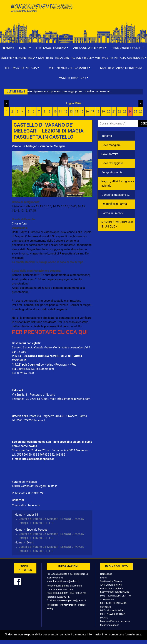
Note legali (53, 605)
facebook (40, 420)
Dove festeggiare (112, 163)
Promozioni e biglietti (112, 588)
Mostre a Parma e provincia (121, 68)
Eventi (104, 578)
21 (114, 112)
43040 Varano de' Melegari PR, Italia (35, 486)
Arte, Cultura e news (111, 585)
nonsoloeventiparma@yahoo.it (63, 581)
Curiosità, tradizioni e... (116, 195)
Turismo (107, 136)
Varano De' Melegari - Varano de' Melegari (38, 146)
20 (109, 112)
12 (66, 112)
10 (55, 112)
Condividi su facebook (26, 505)
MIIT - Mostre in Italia (112, 610)
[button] (25, 48)
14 (76, 112)
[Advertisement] (106, 14)
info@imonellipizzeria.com (73, 399)
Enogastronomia (112, 172)
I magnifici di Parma (114, 204)
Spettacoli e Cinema (111, 581)
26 (141, 112)
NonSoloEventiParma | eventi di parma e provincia (41, 10)
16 (87, 112)
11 (60, 112)
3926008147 (63, 597)
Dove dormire (110, 154)
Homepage (106, 574)
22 (119, 112)
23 (125, 112)
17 (93, 112)
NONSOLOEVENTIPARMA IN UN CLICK (118, 224)
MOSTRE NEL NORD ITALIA (115, 592)
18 (98, 112)
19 (103, 112)
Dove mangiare (111, 145)
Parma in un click (113, 213)
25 (135, 112)
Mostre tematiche (110, 625)
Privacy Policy (68, 605)
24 (130, 112)
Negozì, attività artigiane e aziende (118, 184)
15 (82, 112)
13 (71, 112)
